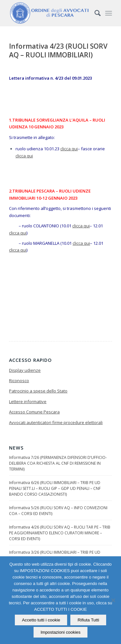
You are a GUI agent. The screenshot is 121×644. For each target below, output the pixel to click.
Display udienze (25, 370)
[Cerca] (94, 13)
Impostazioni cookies (61, 632)
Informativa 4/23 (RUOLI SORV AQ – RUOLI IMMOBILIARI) (58, 50)
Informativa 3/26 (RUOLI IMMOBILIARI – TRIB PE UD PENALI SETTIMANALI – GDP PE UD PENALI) (55, 555)
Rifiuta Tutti (88, 620)
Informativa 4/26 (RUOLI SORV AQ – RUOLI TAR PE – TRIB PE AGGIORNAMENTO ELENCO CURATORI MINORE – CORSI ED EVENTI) (60, 533)
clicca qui (69, 149)
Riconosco (19, 381)
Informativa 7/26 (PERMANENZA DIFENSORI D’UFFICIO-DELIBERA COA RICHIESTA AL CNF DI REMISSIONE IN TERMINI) (58, 463)
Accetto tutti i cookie (41, 620)
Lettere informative (28, 401)
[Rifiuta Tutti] (113, 600)
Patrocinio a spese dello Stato (38, 391)
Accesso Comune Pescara (34, 412)
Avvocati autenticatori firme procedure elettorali (56, 422)
